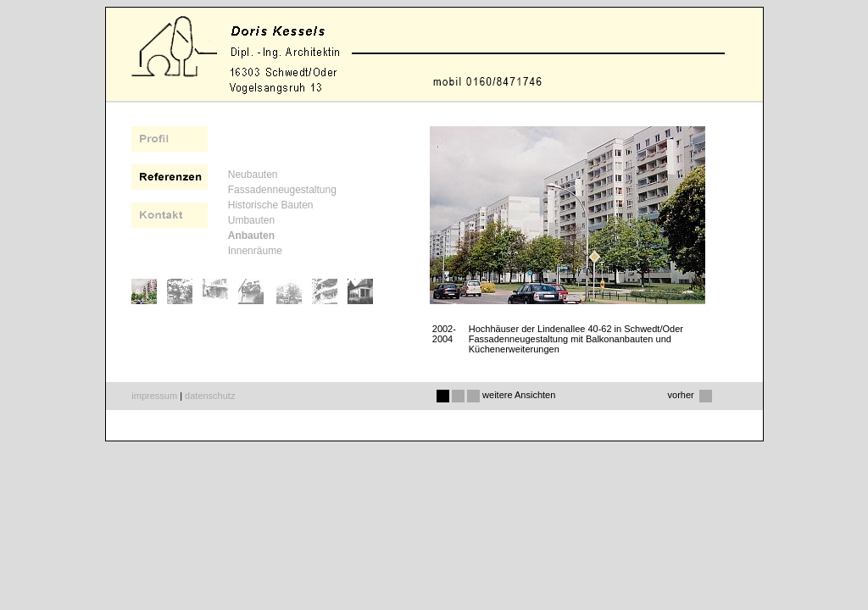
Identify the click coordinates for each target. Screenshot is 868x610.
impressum (154, 396)
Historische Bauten (271, 205)
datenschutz (210, 396)
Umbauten (251, 220)
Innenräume (255, 251)
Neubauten (253, 175)
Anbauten (251, 236)
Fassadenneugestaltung (282, 190)
